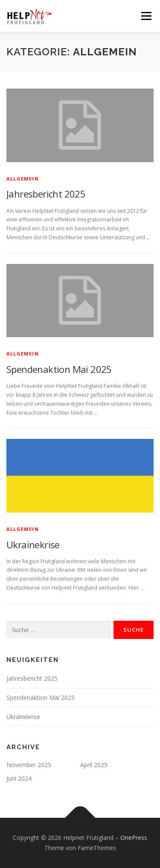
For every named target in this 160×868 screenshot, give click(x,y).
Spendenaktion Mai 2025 (59, 369)
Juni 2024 (19, 778)
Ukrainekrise (33, 544)
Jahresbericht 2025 (46, 194)
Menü (146, 16)
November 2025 (29, 765)
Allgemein (23, 179)
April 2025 (94, 765)
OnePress (134, 838)
